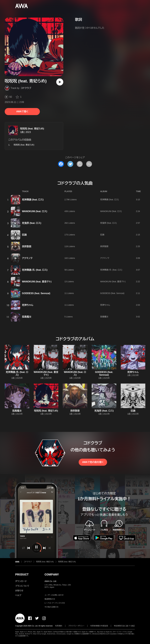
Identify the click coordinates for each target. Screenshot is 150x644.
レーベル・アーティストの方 (55, 603)
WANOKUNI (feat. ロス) (35, 211)
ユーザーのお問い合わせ (54, 595)
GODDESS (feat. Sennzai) (36, 293)
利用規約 (59, 626)
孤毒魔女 (27, 317)
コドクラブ (26, 88)
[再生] (60, 82)
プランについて (22, 586)
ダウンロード (21, 581)
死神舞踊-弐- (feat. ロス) (35, 270)
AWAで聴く (22, 111)
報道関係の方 (50, 599)
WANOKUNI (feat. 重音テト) (37, 282)
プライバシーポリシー (76, 626)
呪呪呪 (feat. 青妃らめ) (32, 129)
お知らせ (19, 591)
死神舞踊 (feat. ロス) (33, 200)
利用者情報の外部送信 (99, 626)
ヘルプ (18, 595)
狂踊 (24, 235)
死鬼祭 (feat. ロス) (32, 223)
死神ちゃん (28, 305)
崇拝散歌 (27, 246)
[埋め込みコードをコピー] (89, 164)
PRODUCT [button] (22, 574)
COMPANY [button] (52, 574)
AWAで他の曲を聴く (93, 462)
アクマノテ (27, 258)
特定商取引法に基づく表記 (124, 626)
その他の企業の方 (51, 607)
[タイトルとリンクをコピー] (80, 164)
